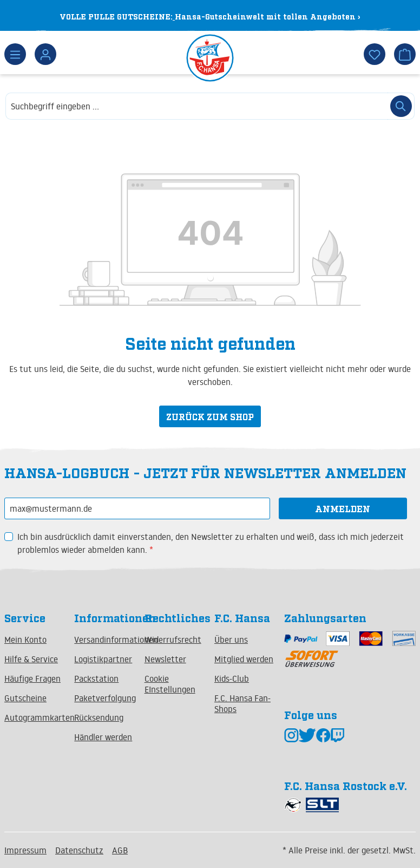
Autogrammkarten (40, 717)
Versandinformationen (116, 639)
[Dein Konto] (45, 54)
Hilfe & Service (31, 659)
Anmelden (343, 508)
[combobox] (197, 106)
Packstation (96, 678)
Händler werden (103, 737)
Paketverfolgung (105, 698)
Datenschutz (79, 850)
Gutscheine (25, 698)
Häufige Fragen (32, 678)
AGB (120, 850)
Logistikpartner (103, 659)
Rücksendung (99, 717)
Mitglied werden (244, 659)
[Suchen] (401, 106)
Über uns (231, 639)
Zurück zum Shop (210, 416)
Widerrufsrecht (173, 639)
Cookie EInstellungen (170, 684)
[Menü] (15, 54)
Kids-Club (232, 678)
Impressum (25, 850)
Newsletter (165, 659)
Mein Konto (25, 639)
